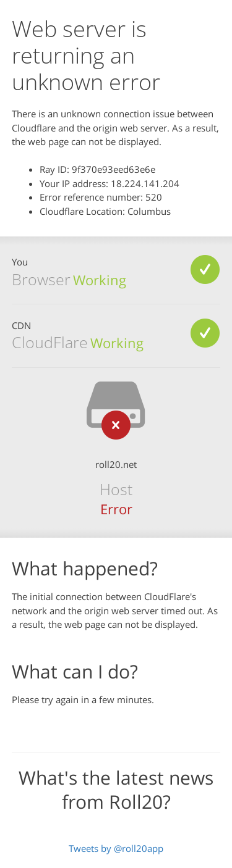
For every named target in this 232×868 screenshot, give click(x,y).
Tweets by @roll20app (116, 848)
